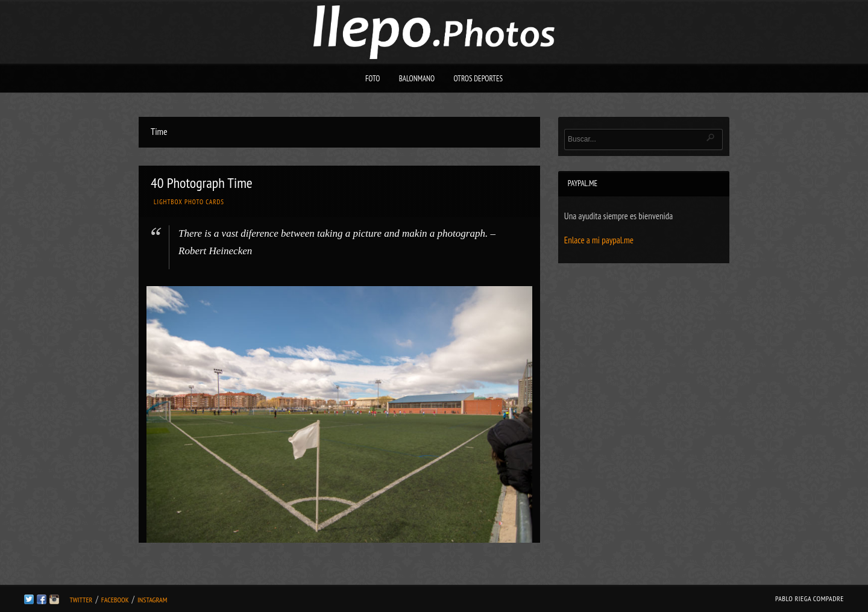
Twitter (81, 600)
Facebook (115, 600)
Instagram (152, 600)
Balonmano (417, 79)
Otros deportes (478, 79)
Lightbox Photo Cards (189, 202)
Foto (373, 79)
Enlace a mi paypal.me (599, 240)
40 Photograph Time (202, 183)
